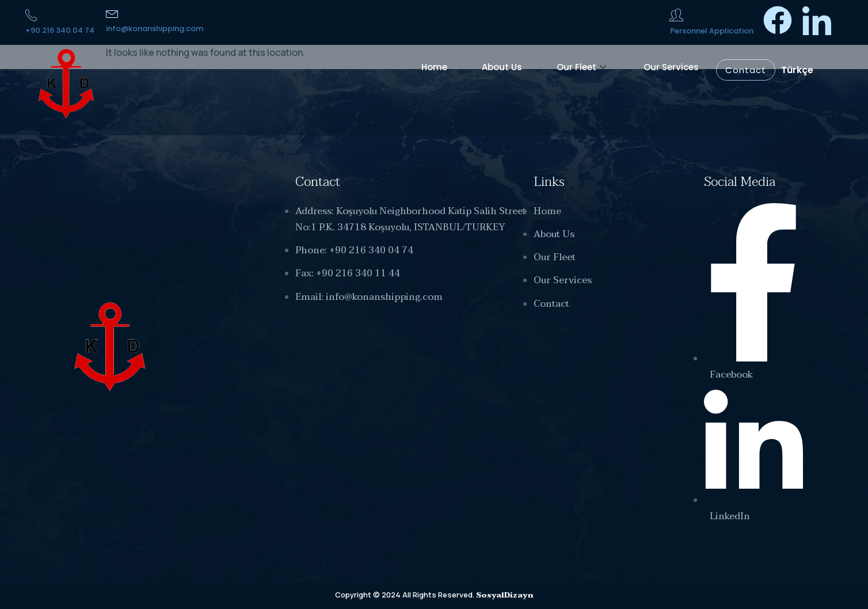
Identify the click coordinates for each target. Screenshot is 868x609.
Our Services (671, 67)
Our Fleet (583, 67)
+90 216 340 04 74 (60, 30)
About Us (502, 67)
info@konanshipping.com (155, 28)
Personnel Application (712, 31)
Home (434, 67)
